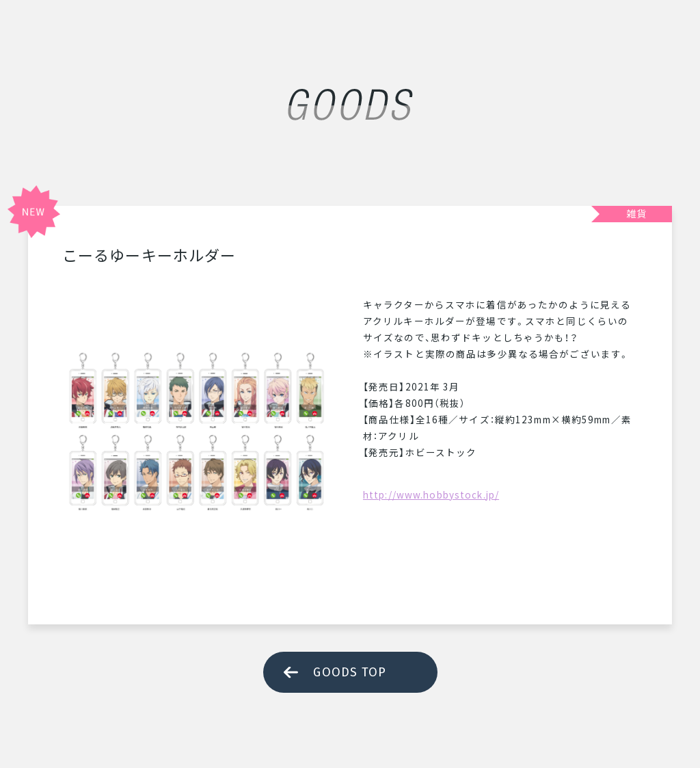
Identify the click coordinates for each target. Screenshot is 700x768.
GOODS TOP (350, 672)
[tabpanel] (199, 433)
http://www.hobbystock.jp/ (431, 494)
